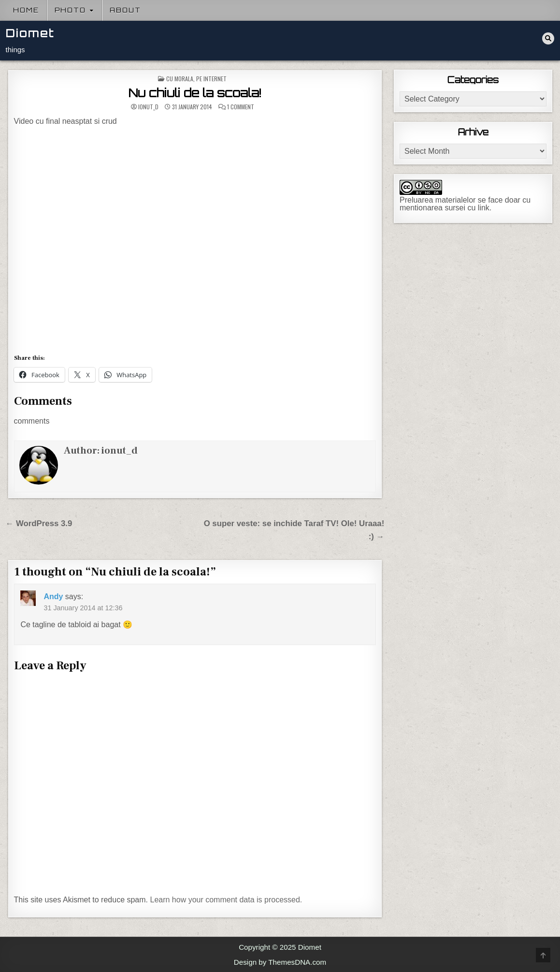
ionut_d (148, 107)
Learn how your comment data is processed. (226, 900)
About (125, 10)
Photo (70, 10)
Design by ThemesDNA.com (280, 962)
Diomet (30, 33)
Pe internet (211, 79)
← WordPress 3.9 (39, 523)
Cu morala (180, 79)
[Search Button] (548, 38)
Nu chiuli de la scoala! (195, 93)
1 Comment (241, 107)
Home (26, 10)
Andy (53, 596)
